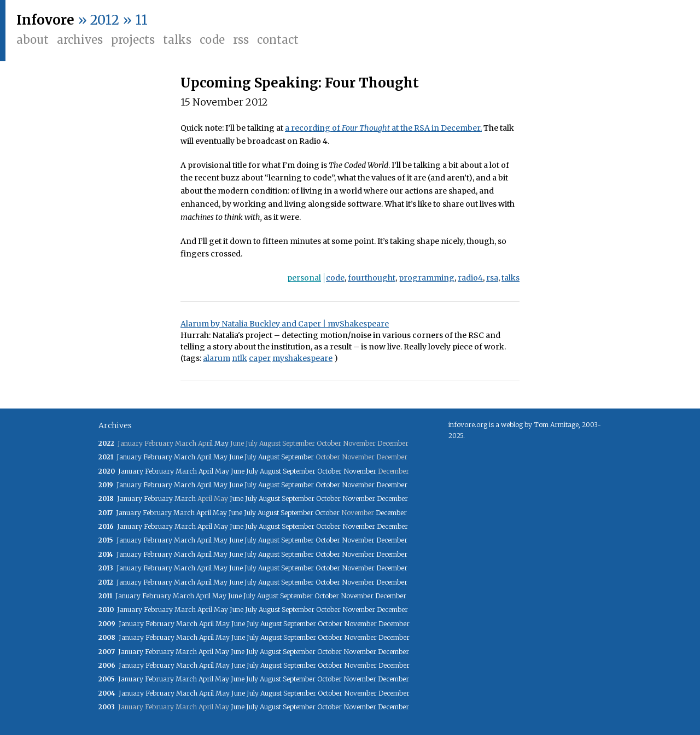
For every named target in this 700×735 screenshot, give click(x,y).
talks (511, 278)
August (269, 457)
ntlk (240, 358)
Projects (133, 40)
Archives (80, 40)
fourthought (372, 278)
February (158, 457)
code (335, 278)
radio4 (470, 278)
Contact (278, 40)
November (360, 471)
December (392, 485)
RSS (241, 40)
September (297, 457)
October (329, 471)
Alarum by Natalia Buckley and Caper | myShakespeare (285, 324)
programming (427, 278)
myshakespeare (302, 358)
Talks (177, 40)
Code (212, 40)
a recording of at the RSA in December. (383, 128)
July (250, 457)
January (129, 457)
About (33, 40)
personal (304, 278)
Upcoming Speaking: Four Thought (300, 83)
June (236, 457)
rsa (492, 278)
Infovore (45, 20)
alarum (217, 358)
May (221, 443)
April (204, 457)
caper (260, 358)
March (185, 457)
